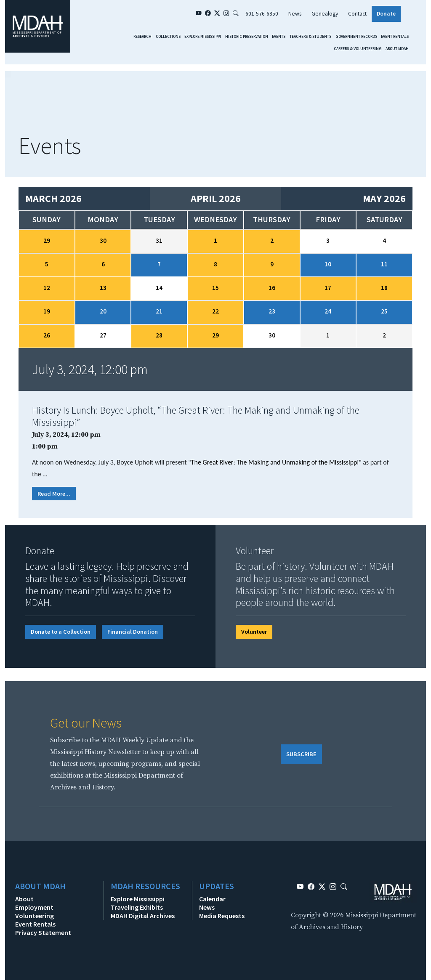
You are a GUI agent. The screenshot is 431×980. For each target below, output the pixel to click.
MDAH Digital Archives (143, 916)
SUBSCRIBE (301, 754)
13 (103, 288)
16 (272, 288)
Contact (357, 14)
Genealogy (325, 14)
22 (215, 311)
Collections (168, 37)
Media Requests (222, 916)
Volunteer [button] (254, 632)
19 (47, 311)
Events (279, 37)
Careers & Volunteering (358, 49)
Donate (386, 14)
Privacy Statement (43, 932)
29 (47, 240)
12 (47, 288)
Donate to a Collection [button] (61, 632)
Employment (34, 907)
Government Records (356, 37)
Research (142, 37)
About (24, 899)
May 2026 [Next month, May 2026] (384, 198)
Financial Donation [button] (133, 632)
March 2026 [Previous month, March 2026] (53, 198)
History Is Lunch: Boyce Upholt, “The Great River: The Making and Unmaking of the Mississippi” (196, 416)
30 (103, 240)
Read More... (54, 494)
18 (384, 288)
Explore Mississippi (203, 37)
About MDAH (397, 49)
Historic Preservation (247, 37)
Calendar (212, 899)
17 (328, 288)
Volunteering (35, 916)
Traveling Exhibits (137, 907)
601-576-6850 (262, 14)
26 (47, 335)
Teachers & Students (310, 37)
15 (215, 288)
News (295, 14)
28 (159, 335)
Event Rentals (395, 37)
